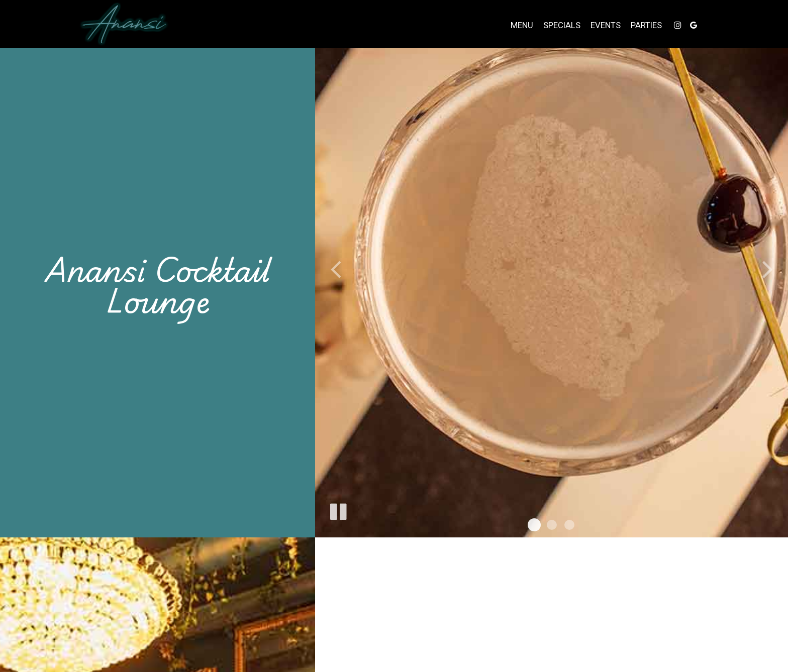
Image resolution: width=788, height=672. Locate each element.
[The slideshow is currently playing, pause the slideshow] (338, 510)
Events (606, 25)
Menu (522, 25)
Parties (646, 25)
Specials (562, 25)
